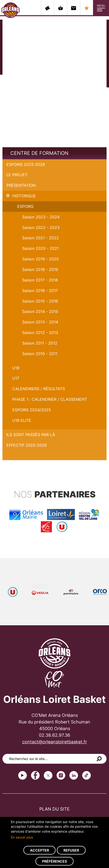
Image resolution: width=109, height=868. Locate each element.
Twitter (48, 775)
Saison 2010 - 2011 (40, 354)
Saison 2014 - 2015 (40, 311)
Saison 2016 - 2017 (40, 291)
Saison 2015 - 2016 (40, 301)
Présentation (21, 185)
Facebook (35, 775)
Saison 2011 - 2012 (40, 343)
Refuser (71, 850)
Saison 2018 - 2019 (40, 269)
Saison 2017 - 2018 (40, 280)
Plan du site (54, 809)
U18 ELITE (22, 420)
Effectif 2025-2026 (27, 445)
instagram (61, 775)
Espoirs (25, 206)
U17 (16, 378)
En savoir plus (22, 837)
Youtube (23, 775)
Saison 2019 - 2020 (40, 259)
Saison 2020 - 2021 (40, 248)
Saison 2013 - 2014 (40, 322)
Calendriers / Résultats (39, 389)
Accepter (39, 850)
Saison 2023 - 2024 (41, 217)
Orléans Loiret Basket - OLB (10, 10)
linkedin (74, 775)
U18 (16, 368)
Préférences (54, 861)
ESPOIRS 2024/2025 (32, 410)
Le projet (17, 175)
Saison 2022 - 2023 (41, 227)
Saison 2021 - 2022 (40, 238)
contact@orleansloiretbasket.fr (55, 742)
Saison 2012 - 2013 (40, 333)
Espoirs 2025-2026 (26, 164)
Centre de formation (39, 153)
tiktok (86, 775)
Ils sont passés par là (31, 435)
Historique (24, 196)
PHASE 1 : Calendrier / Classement (50, 399)
